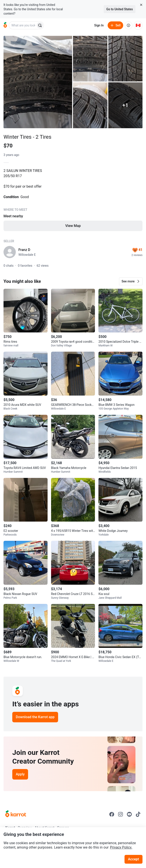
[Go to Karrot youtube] (129, 814)
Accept (134, 859)
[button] (131, 281)
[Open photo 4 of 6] (90, 105)
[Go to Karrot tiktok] (138, 814)
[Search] (40, 25)
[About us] (128, 25)
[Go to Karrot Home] (16, 814)
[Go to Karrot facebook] (112, 814)
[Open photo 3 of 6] (126, 59)
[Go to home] (5, 25)
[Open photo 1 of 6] (38, 82)
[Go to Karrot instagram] (121, 814)
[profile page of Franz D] (10, 252)
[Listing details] (73, 203)
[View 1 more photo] (126, 105)
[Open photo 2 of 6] (90, 59)
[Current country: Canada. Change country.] (138, 25)
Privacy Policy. (121, 847)
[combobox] (23, 25)
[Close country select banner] (141, 5)
